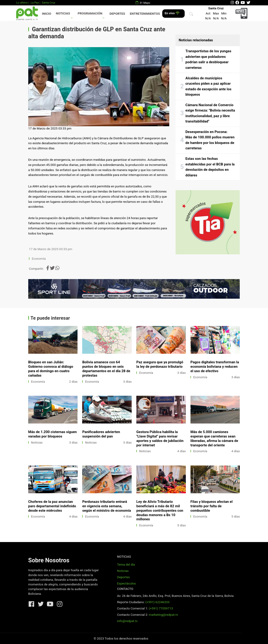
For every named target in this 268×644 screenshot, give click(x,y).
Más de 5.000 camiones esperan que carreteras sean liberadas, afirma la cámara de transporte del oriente (214, 439)
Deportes (117, 14)
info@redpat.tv (127, 621)
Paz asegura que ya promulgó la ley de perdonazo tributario (160, 364)
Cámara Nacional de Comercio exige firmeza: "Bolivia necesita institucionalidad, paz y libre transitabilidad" (210, 113)
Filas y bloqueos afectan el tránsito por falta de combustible (212, 506)
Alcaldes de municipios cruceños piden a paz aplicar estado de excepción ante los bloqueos (208, 86)
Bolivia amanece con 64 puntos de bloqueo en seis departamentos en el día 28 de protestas (106, 369)
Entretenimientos (145, 14)
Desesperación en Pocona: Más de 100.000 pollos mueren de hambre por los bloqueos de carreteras (210, 140)
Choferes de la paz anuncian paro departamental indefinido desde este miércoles (52, 506)
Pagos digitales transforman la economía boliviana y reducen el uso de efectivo (215, 367)
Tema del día (126, 565)
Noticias (63, 13)
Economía (39, 259)
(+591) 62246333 (157, 602)
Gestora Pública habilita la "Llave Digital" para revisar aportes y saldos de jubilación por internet (160, 439)
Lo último (22, 3)
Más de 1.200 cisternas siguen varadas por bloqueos (53, 434)
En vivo (172, 13)
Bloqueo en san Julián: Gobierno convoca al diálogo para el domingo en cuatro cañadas (51, 369)
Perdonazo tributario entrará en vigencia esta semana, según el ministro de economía (106, 506)
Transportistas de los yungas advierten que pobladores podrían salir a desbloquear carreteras (208, 59)
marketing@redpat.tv (163, 615)
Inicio (47, 14)
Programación (90, 13)
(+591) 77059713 (161, 608)
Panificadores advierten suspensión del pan (101, 434)
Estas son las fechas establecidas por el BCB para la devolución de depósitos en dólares (210, 167)
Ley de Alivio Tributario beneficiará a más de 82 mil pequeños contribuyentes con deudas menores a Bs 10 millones (160, 511)
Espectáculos (126, 583)
